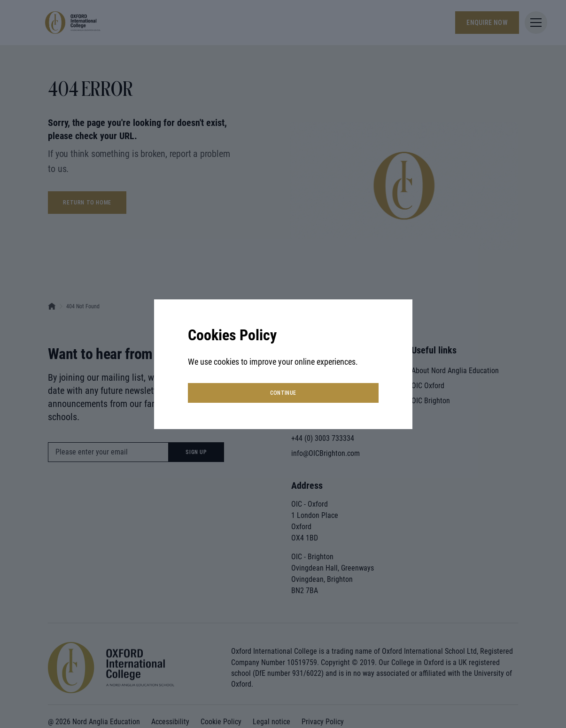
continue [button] (283, 393)
